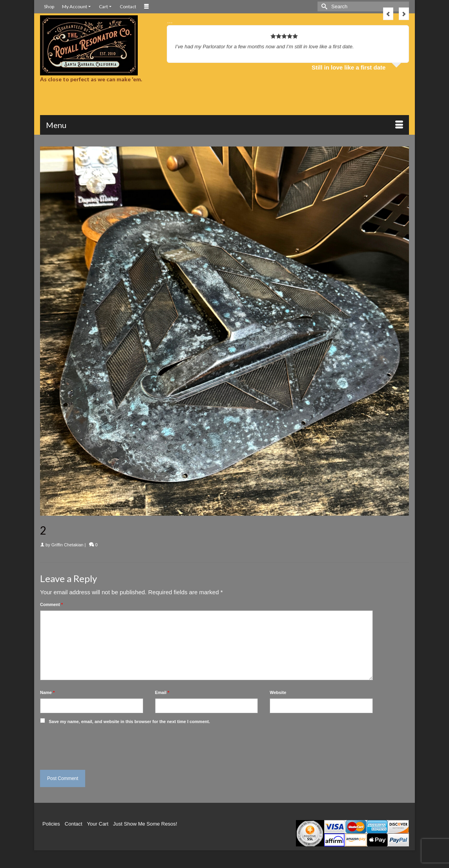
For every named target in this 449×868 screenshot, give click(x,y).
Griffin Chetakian (68, 545)
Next (404, 14)
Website (278, 692)
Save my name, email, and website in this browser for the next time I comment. (129, 722)
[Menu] (224, 125)
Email (162, 692)
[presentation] (94, 745)
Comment (51, 604)
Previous (388, 14)
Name (47, 692)
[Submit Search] (323, 6)
